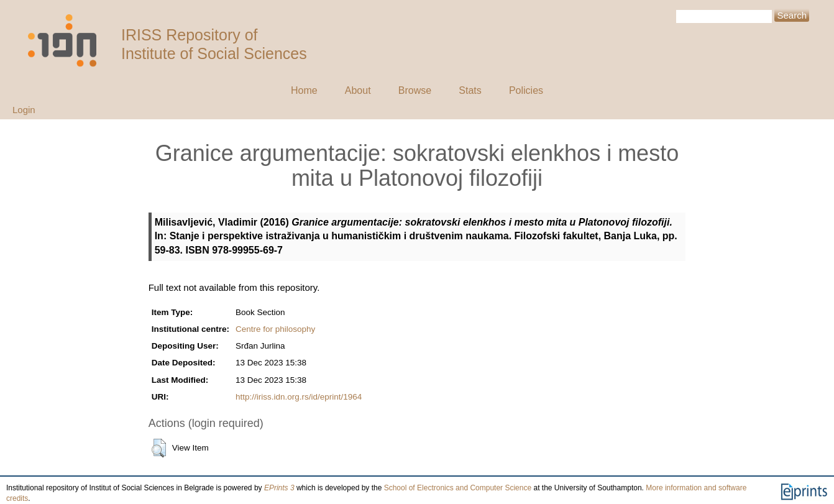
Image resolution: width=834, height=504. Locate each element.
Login (24, 110)
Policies (526, 90)
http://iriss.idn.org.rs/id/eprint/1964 (299, 397)
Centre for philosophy (275, 329)
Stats (470, 90)
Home (304, 90)
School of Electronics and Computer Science (458, 488)
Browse (415, 90)
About (358, 90)
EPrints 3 (279, 488)
